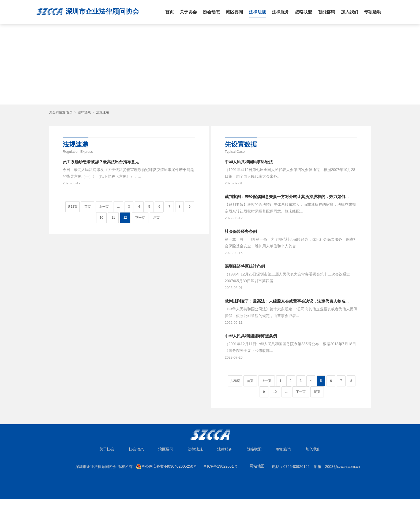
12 (125, 218)
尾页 (156, 218)
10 (101, 218)
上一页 (104, 207)
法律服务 (280, 12)
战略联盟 (303, 12)
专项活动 (373, 12)
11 (113, 218)
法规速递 (103, 112)
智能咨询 (327, 12)
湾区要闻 (234, 12)
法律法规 (257, 12)
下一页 (140, 218)
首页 (170, 12)
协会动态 (211, 12)
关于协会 (188, 12)
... (118, 207)
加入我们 (350, 12)
